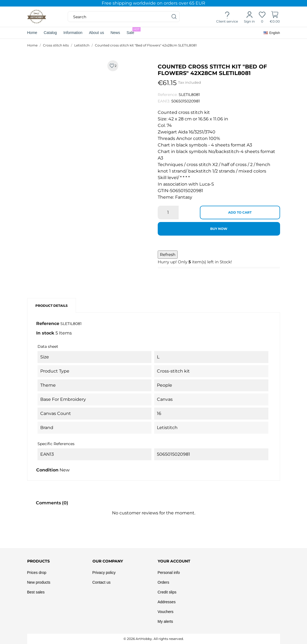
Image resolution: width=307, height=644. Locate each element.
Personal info (169, 573)
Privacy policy (104, 573)
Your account (174, 561)
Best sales (36, 592)
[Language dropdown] (272, 33)
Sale (134, 31)
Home (32, 33)
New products (39, 582)
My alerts (165, 621)
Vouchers (166, 612)
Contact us (102, 582)
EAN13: (164, 101)
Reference (48, 323)
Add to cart (240, 212)
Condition (47, 470)
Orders (164, 582)
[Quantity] (168, 212)
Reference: (168, 95)
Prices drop (37, 573)
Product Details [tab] (52, 306)
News (115, 33)
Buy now (219, 229)
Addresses (167, 602)
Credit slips (167, 592)
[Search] (174, 17)
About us (96, 33)
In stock (45, 333)
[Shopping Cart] (275, 17)
